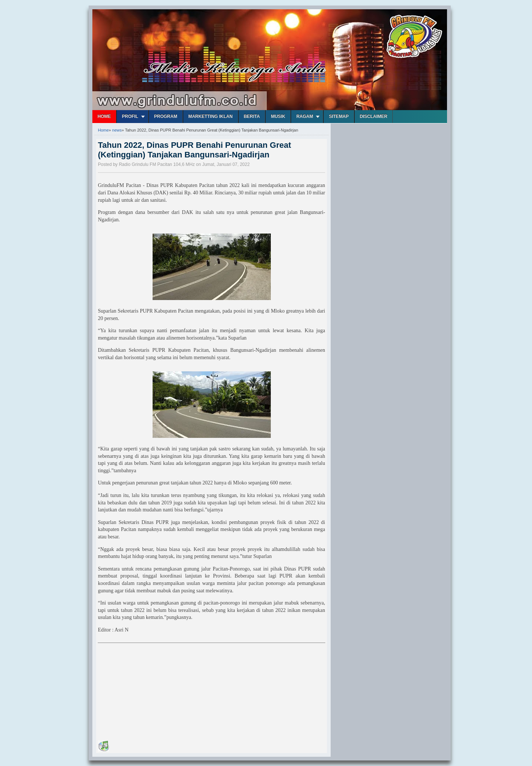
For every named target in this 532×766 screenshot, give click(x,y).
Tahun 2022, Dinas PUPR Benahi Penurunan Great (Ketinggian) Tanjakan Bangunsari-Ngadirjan (195, 150)
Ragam (305, 116)
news (117, 130)
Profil (130, 116)
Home (104, 116)
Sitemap (339, 116)
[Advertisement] (153, 693)
